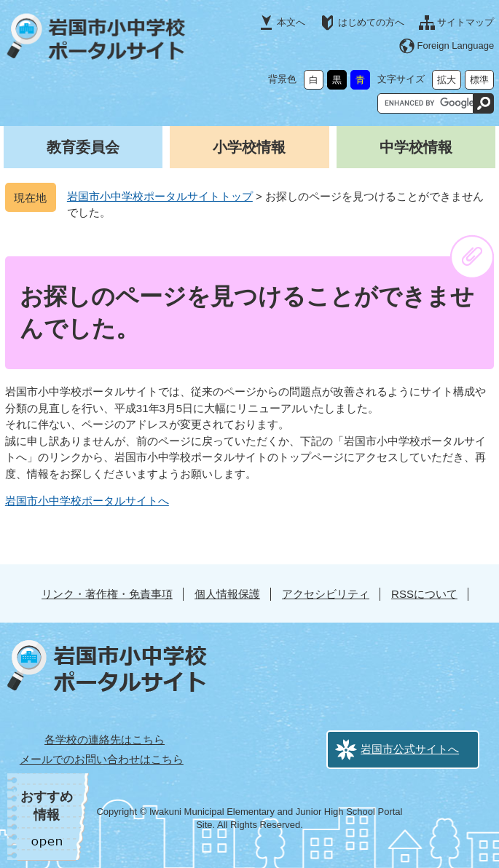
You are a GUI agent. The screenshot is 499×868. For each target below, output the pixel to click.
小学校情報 (249, 147)
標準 (479, 80)
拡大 (447, 80)
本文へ (291, 22)
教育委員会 (83, 147)
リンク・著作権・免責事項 (107, 594)
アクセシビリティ (326, 594)
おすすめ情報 (47, 806)
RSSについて (424, 594)
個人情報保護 (227, 594)
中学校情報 (416, 147)
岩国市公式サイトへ (410, 749)
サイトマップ (465, 22)
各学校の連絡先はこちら (105, 739)
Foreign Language (456, 46)
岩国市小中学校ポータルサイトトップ (160, 196)
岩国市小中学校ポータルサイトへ (87, 501)
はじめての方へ (371, 22)
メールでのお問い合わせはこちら (102, 759)
